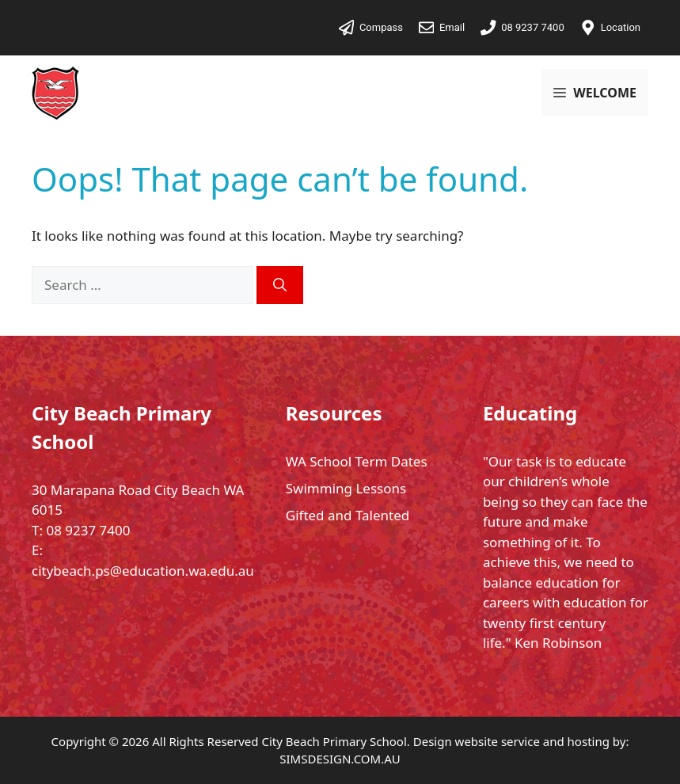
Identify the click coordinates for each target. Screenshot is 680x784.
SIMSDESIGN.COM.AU (340, 759)
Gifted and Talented (348, 515)
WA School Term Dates (357, 461)
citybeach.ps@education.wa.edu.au (143, 571)
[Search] (280, 285)
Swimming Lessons (346, 488)
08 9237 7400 (88, 530)
